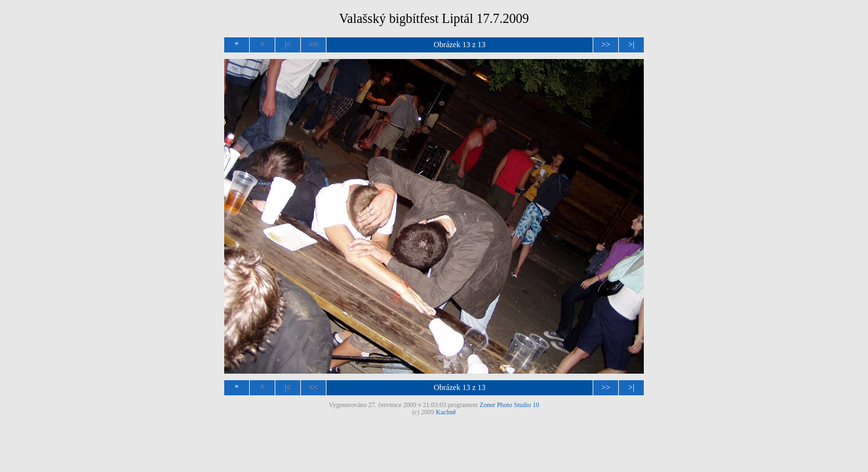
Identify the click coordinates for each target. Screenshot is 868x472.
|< (287, 45)
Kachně (446, 412)
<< (313, 45)
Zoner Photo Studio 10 (510, 405)
